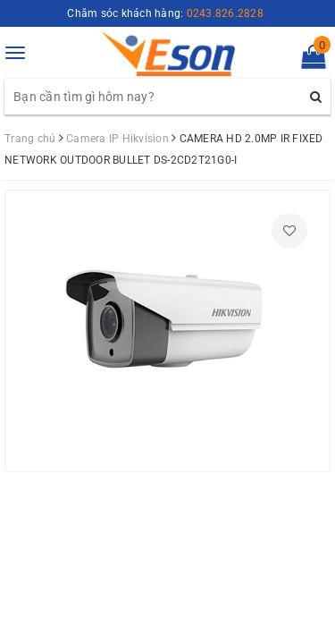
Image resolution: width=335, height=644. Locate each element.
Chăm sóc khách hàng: (165, 13)
